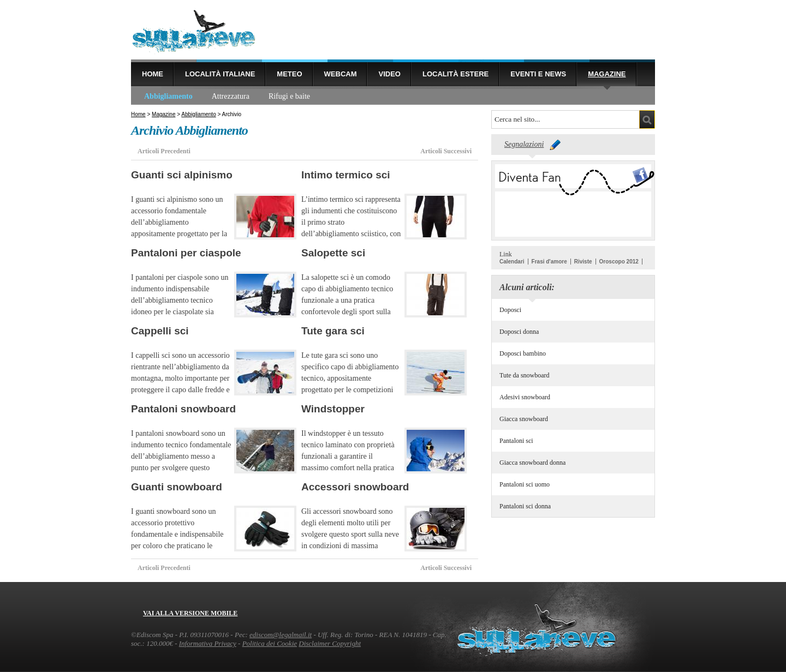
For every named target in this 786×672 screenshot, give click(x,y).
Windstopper (333, 409)
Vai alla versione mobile (190, 613)
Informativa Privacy (208, 643)
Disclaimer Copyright (330, 643)
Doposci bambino (523, 353)
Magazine (607, 74)
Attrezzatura (231, 96)
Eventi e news (538, 74)
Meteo (289, 74)
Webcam (341, 74)
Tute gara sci (333, 331)
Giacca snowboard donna (532, 463)
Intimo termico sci (346, 175)
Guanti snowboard (177, 487)
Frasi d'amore (549, 262)
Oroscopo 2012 (619, 262)
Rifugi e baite (289, 96)
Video (389, 74)
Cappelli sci (160, 331)
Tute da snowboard (525, 375)
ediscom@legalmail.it (281, 635)
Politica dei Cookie (270, 643)
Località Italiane (220, 74)
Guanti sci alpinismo (182, 175)
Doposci (510, 310)
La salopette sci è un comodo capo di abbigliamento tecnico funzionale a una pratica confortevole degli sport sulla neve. (347, 300)
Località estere (455, 74)
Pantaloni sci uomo (525, 484)
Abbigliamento (168, 96)
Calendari (512, 262)
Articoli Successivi (446, 151)
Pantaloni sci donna (525, 506)
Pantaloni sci (516, 441)
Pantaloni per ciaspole (186, 253)
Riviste (583, 262)
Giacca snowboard (524, 419)
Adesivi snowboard (525, 397)
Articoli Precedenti (164, 151)
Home (153, 74)
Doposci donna (519, 332)
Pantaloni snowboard (183, 409)
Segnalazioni (524, 144)
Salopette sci (333, 253)
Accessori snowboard (355, 487)
